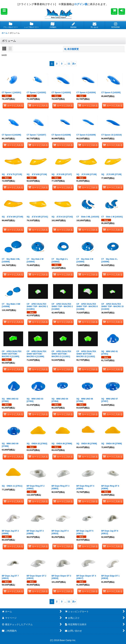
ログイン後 (81, 4)
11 (69, 64)
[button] (4, 12)
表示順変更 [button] (72, 49)
